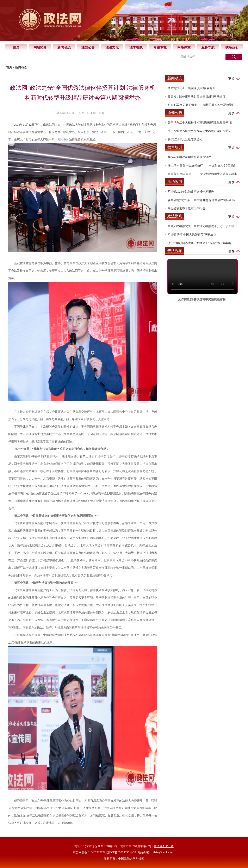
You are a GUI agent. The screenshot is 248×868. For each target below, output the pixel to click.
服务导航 (208, 47)
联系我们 (232, 47)
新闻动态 (64, 47)
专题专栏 (160, 47)
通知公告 (88, 47)
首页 (16, 47)
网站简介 (40, 47)
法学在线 (136, 47)
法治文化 (112, 47)
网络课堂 (184, 47)
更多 (234, 79)
